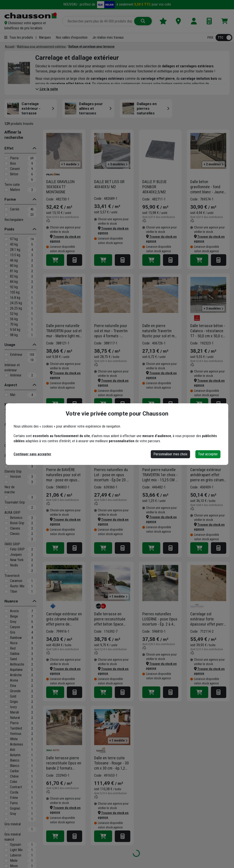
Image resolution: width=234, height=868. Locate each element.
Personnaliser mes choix (170, 454)
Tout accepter (208, 454)
